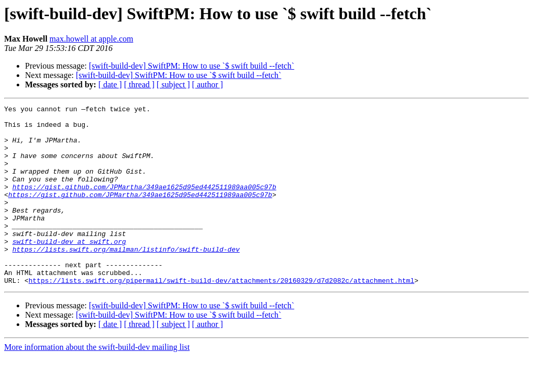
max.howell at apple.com (91, 39)
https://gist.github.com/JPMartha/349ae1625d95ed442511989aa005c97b (144, 204)
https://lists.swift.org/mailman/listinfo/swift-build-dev (126, 279)
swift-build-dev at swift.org (69, 269)
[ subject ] (173, 84)
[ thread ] (139, 84)
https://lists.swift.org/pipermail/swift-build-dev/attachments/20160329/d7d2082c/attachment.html (221, 316)
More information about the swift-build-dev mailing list (97, 383)
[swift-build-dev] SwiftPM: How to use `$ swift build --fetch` (192, 66)
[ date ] (110, 84)
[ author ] (208, 84)
